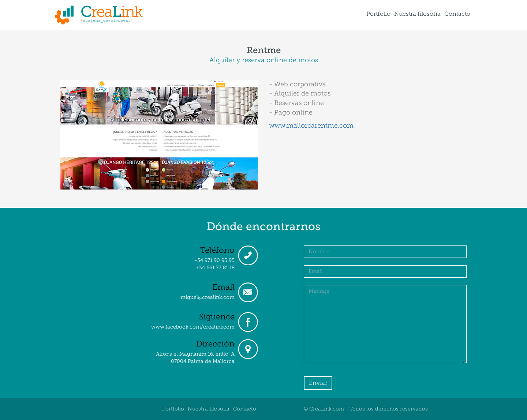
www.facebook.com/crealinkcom (193, 327)
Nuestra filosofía (417, 14)
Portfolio (378, 14)
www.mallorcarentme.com (311, 125)
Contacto (457, 14)
